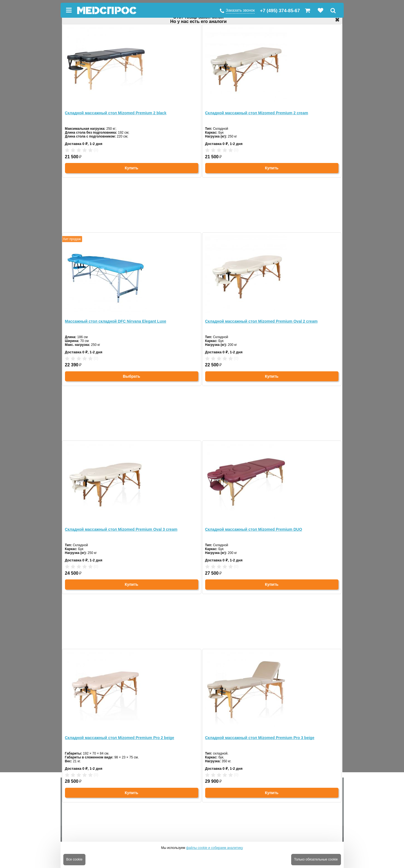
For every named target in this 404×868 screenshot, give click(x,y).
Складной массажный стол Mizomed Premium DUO (254, 529)
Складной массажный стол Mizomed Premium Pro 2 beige (120, 738)
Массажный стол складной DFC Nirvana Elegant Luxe (116, 321)
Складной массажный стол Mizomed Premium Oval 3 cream (121, 529)
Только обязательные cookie (316, 859)
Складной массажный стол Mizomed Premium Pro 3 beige (260, 738)
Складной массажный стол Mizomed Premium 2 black (116, 113)
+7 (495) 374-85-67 (280, 11)
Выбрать (131, 376)
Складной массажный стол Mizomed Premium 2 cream (257, 113)
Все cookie (75, 859)
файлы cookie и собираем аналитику (215, 848)
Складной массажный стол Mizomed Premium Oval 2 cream (261, 321)
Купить (131, 168)
